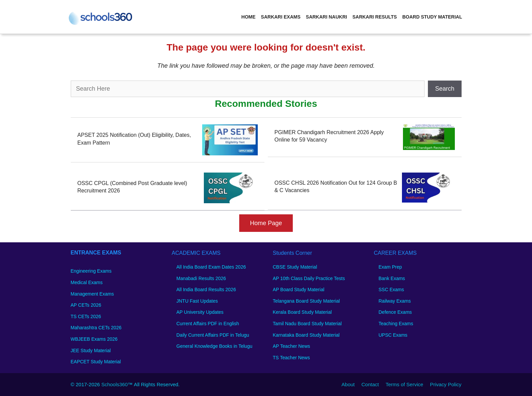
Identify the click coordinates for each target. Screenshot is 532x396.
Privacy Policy (446, 384)
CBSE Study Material (295, 267)
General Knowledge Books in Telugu (214, 346)
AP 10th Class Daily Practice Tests (309, 278)
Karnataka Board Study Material (306, 335)
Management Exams (92, 294)
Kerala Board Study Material (302, 312)
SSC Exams (391, 290)
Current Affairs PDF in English (208, 324)
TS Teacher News (291, 358)
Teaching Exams (396, 324)
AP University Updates (200, 312)
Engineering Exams (91, 271)
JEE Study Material (91, 351)
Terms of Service (404, 384)
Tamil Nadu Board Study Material (307, 324)
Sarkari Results (375, 17)
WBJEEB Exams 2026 (94, 339)
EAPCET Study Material (96, 362)
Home (248, 17)
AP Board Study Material (299, 290)
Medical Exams (87, 282)
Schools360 (115, 384)
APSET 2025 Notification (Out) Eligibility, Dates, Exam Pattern (134, 139)
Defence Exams (395, 312)
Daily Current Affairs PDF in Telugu (213, 335)
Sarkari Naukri (326, 17)
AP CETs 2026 (86, 305)
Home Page (266, 223)
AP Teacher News (292, 346)
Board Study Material (432, 17)
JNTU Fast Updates (197, 301)
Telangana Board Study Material (306, 301)
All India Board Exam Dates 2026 (211, 267)
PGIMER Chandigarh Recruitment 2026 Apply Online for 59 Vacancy (329, 136)
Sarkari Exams (280, 17)
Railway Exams (395, 301)
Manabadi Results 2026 (201, 278)
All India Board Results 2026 (206, 290)
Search (445, 89)
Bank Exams (392, 278)
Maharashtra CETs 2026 (96, 328)
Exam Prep (390, 267)
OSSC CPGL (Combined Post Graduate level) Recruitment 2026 (132, 187)
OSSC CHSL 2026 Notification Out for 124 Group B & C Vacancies (336, 187)
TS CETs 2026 (86, 316)
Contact (370, 384)
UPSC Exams (393, 335)
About (348, 384)
